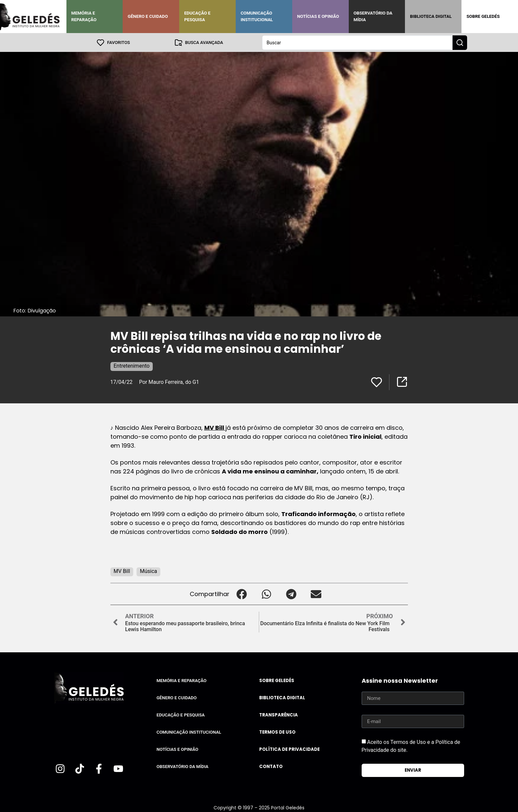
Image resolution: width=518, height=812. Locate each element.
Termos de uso (277, 732)
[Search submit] (460, 42)
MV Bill (215, 427)
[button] (242, 594)
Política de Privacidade (289, 749)
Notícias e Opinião (318, 16)
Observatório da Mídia (373, 16)
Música (148, 571)
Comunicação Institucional (257, 16)
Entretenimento (132, 365)
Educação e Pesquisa (197, 16)
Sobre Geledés (483, 16)
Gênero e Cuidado (148, 16)
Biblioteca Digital (431, 16)
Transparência (279, 715)
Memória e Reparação (84, 16)
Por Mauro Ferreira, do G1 (169, 382)
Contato (271, 766)
